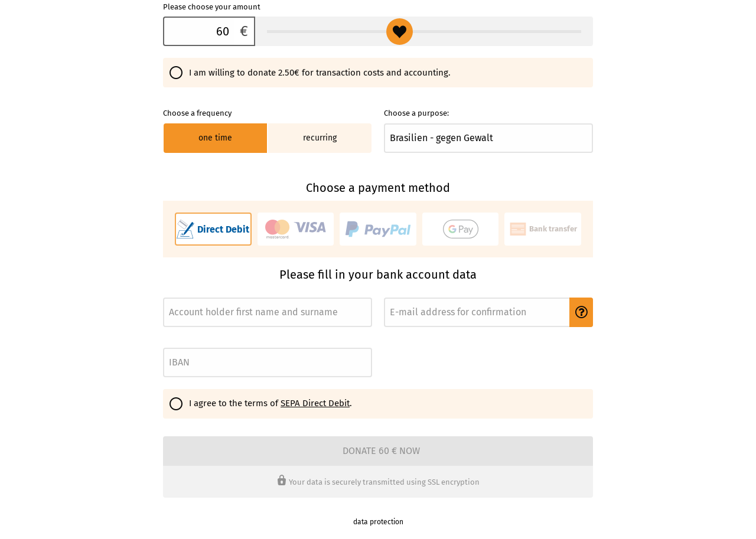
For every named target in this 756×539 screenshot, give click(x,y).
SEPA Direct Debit (315, 403)
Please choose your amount (212, 7)
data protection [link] (378, 522)
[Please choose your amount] (198, 31)
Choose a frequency (197, 113)
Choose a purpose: (416, 113)
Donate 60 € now (381, 451)
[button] (581, 312)
